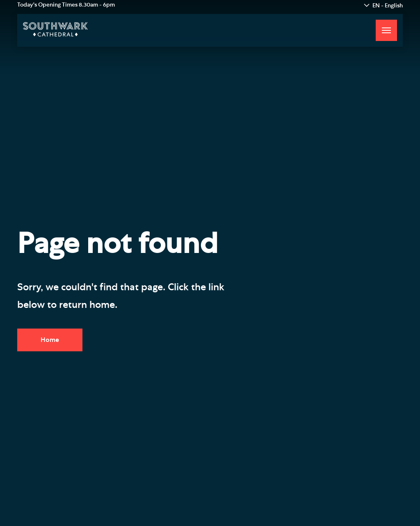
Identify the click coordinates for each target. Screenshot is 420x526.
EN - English (388, 6)
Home (50, 340)
